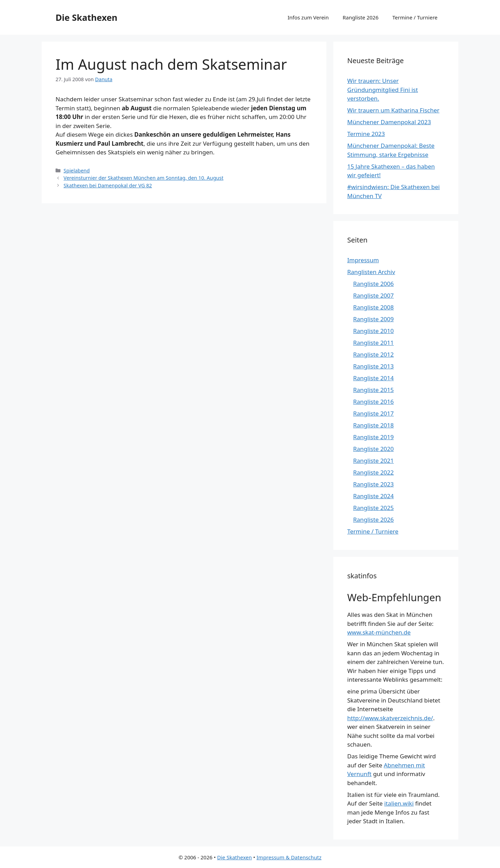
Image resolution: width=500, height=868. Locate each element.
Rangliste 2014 (373, 378)
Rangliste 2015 (373, 390)
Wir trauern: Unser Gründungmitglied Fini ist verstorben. (383, 90)
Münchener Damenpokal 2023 (389, 122)
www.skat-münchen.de (379, 632)
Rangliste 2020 (373, 449)
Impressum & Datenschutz (289, 857)
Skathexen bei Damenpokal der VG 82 (108, 185)
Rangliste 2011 (373, 343)
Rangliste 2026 (361, 17)
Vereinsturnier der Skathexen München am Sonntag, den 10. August (143, 178)
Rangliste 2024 (373, 496)
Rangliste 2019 (373, 437)
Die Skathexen (86, 17)
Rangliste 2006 (373, 284)
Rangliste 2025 (373, 508)
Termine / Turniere (415, 17)
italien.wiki (399, 803)
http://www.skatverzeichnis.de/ (390, 718)
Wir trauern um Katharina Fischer (393, 110)
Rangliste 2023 (373, 484)
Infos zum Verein (308, 17)
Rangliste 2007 (373, 295)
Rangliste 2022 (373, 472)
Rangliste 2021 (373, 461)
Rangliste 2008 (373, 307)
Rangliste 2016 (373, 402)
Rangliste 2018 (373, 425)
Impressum (363, 260)
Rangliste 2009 (373, 319)
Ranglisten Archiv (371, 272)
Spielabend (77, 171)
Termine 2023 (366, 134)
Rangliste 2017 (373, 413)
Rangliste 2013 (373, 366)
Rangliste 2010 (373, 331)
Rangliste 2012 (373, 354)
